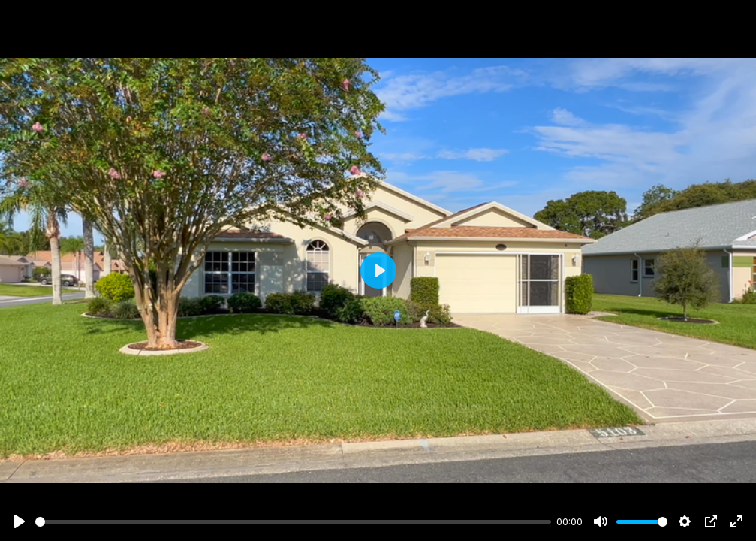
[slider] (293, 522)
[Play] (20, 521)
